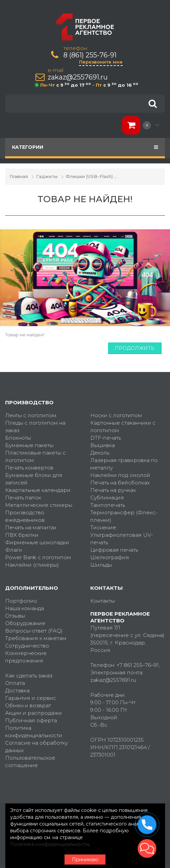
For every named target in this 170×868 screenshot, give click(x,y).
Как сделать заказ (29, 676)
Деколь (100, 453)
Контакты (103, 601)
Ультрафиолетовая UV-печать (122, 539)
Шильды (101, 565)
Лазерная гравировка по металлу (124, 464)
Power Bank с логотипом (38, 557)
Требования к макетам (36, 638)
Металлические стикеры (39, 505)
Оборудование (25, 623)
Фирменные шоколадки (37, 542)
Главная (19, 176)
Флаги (14, 550)
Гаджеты (47, 176)
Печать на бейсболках (120, 483)
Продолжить (135, 348)
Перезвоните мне (101, 62)
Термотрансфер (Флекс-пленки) (124, 516)
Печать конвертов (29, 468)
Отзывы (15, 616)
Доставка (17, 690)
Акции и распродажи (34, 713)
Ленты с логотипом (31, 415)
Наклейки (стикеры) (32, 565)
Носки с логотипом (116, 415)
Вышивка (103, 445)
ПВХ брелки (22, 535)
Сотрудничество (27, 646)
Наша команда (25, 608)
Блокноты (18, 438)
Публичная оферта (31, 720)
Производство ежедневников (25, 516)
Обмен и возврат (28, 705)
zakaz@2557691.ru (78, 77)
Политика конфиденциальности (34, 732)
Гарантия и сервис (31, 698)
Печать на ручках (113, 490)
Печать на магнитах (31, 527)
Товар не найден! (141, 176)
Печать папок (23, 498)
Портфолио (21, 601)
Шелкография (110, 557)
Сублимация (107, 498)
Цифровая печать (114, 550)
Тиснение (103, 527)
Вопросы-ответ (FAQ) (34, 631)
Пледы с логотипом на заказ (35, 427)
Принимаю (85, 860)
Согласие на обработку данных (36, 747)
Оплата (15, 683)
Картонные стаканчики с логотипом (123, 427)
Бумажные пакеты (29, 445)
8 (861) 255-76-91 (90, 55)
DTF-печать (106, 438)
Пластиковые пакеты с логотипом (35, 456)
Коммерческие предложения (26, 657)
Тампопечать (108, 505)
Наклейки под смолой (120, 475)
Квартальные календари (38, 490)
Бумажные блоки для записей (34, 479)
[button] (147, 848)
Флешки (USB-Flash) (89, 176)
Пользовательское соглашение (30, 761)
